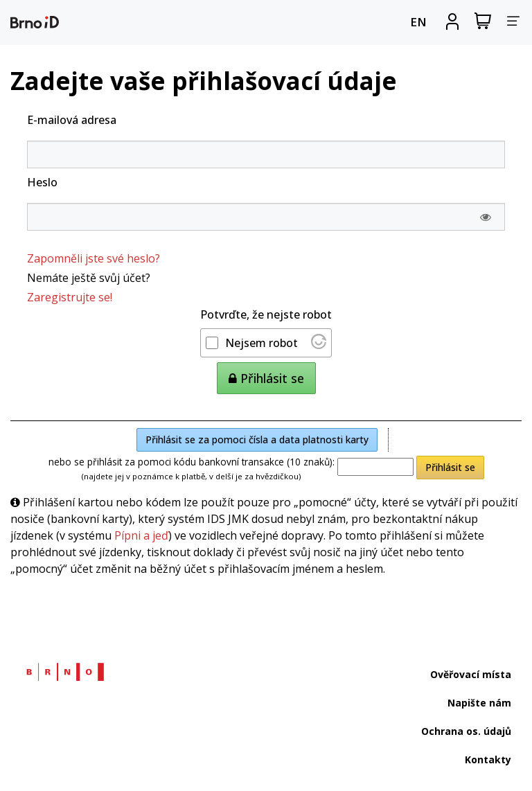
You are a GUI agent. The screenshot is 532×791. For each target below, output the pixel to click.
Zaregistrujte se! (70, 297)
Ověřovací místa (471, 674)
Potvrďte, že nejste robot (266, 314)
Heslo (42, 182)
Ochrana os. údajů (466, 731)
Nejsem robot (261, 343)
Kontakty (488, 759)
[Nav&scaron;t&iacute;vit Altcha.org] (319, 345)
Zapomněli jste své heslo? (94, 258)
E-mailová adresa (72, 120)
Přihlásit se (450, 467)
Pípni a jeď (141, 535)
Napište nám (479, 703)
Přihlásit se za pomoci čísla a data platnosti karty (257, 439)
